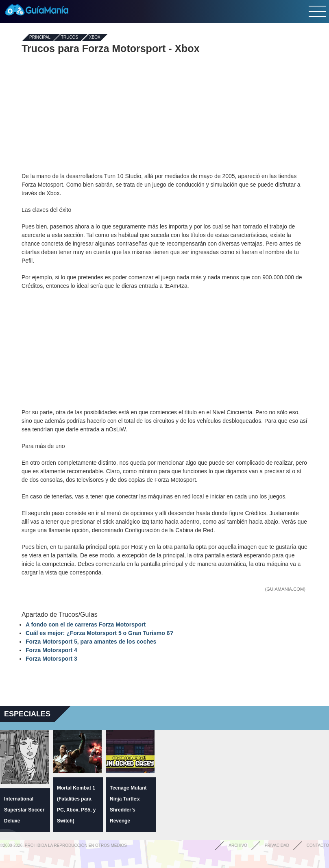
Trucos (70, 38)
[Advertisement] (165, 113)
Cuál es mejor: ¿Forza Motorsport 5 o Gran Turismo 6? (99, 633)
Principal (40, 38)
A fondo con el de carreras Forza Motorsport (86, 624)
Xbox (95, 38)
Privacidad (277, 845)
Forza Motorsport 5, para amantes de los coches (91, 642)
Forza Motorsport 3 (51, 659)
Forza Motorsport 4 (51, 650)
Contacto (318, 845)
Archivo (238, 845)
